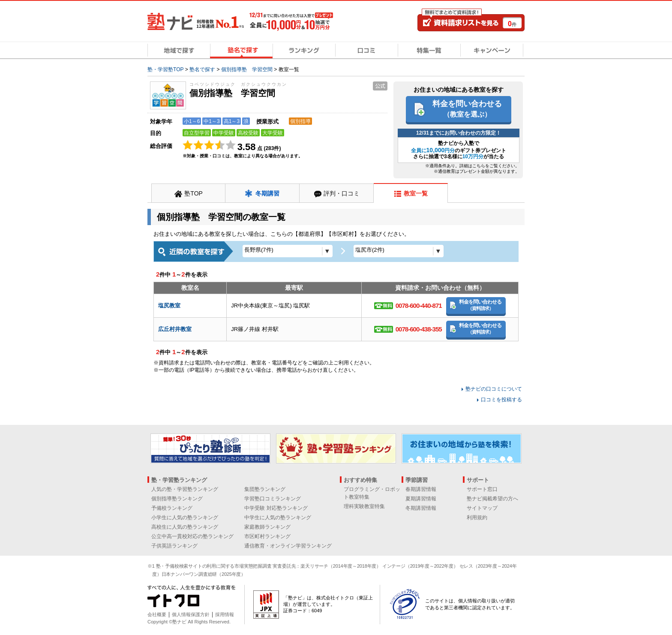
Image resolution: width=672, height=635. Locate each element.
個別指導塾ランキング (177, 499)
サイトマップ (482, 508)
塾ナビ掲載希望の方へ (492, 499)
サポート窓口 (482, 489)
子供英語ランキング (174, 546)
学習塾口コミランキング (273, 499)
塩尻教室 (169, 305)
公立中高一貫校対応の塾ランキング (192, 536)
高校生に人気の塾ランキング (185, 527)
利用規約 (477, 518)
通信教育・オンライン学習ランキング (288, 546)
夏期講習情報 (421, 499)
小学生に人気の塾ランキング (185, 518)
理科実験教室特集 (364, 506)
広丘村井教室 (175, 329)
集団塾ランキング (265, 489)
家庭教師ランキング (267, 527)
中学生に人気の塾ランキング (278, 518)
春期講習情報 (421, 489)
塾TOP (193, 193)
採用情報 (225, 614)
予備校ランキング (172, 508)
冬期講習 (267, 193)
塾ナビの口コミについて (494, 389)
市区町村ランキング (267, 536)
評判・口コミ (342, 193)
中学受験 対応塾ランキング (276, 508)
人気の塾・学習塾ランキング (185, 489)
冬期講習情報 (421, 508)
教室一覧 (416, 193)
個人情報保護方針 (191, 614)
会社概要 (157, 614)
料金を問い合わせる (467, 108)
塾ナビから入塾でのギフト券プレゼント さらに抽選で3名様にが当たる (459, 150)
